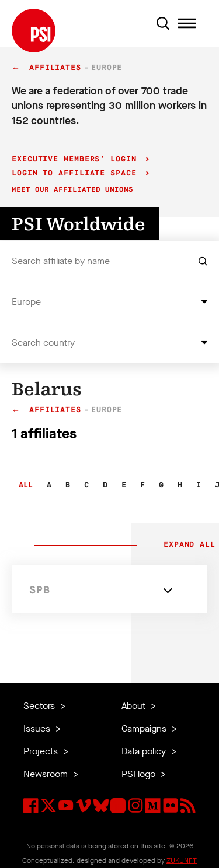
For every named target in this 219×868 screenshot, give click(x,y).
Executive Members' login (77, 159)
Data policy (145, 751)
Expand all (187, 545)
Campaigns (145, 728)
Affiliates (55, 68)
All (26, 485)
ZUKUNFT (182, 860)
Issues (38, 728)
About (135, 706)
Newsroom (47, 774)
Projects (42, 751)
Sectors (40, 706)
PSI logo (140, 774)
